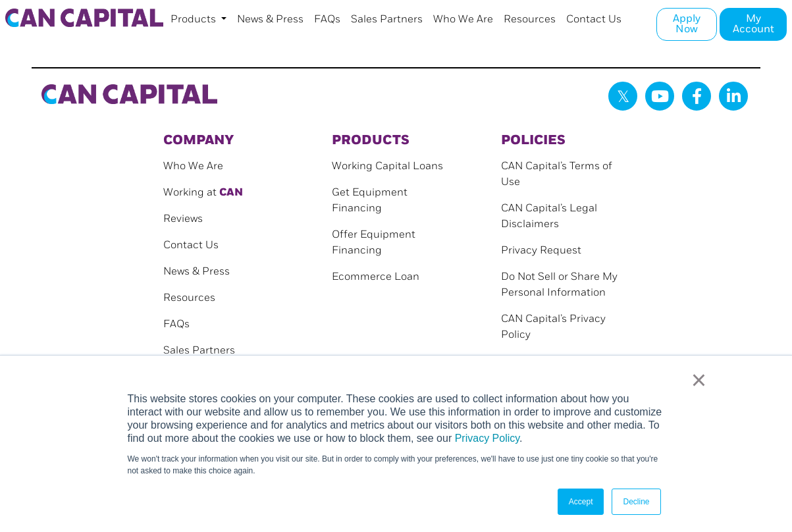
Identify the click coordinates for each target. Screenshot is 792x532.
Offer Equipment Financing (374, 243)
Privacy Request (541, 251)
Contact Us (594, 19)
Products (195, 19)
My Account (753, 24)
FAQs (327, 19)
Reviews (183, 219)
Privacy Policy (487, 438)
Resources (530, 19)
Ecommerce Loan (376, 277)
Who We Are (463, 19)
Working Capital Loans (387, 166)
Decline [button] (636, 502)
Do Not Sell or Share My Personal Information (559, 285)
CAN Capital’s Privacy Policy (553, 327)
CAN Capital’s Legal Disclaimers (549, 216)
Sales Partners (387, 19)
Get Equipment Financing (370, 200)
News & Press (270, 19)
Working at (203, 193)
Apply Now (687, 24)
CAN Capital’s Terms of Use (557, 174)
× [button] (699, 380)
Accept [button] (581, 502)
